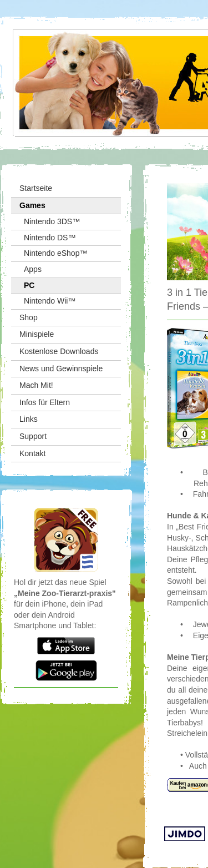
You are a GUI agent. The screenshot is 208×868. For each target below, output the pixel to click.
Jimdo (185, 834)
